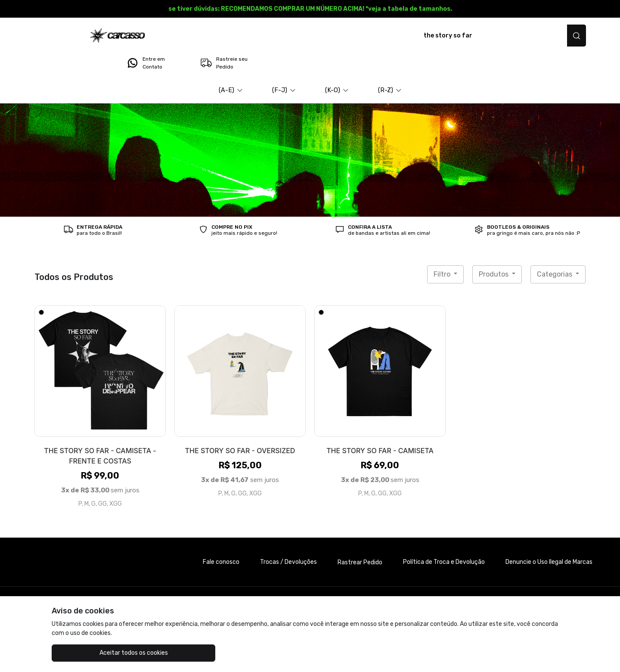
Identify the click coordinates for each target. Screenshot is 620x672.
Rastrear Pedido (360, 538)
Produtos (494, 250)
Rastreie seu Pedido (553, 36)
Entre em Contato (475, 36)
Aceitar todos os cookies (95, 653)
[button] (231, 66)
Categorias (555, 250)
